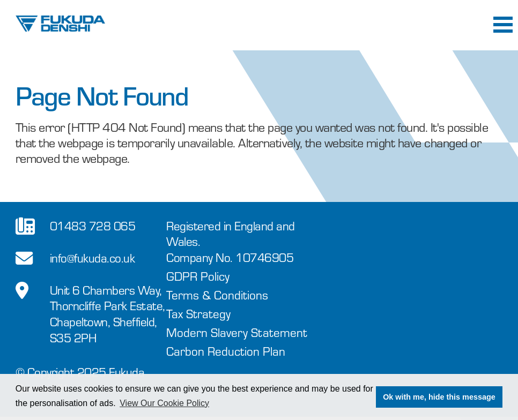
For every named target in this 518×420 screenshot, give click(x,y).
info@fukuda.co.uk (93, 257)
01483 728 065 (93, 225)
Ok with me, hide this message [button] (439, 397)
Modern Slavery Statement (237, 332)
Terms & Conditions (217, 294)
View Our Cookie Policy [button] (164, 403)
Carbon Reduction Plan (226, 351)
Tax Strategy (198, 313)
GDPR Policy (198, 276)
